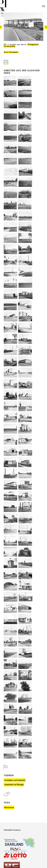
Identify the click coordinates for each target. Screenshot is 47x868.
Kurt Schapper (11, 52)
